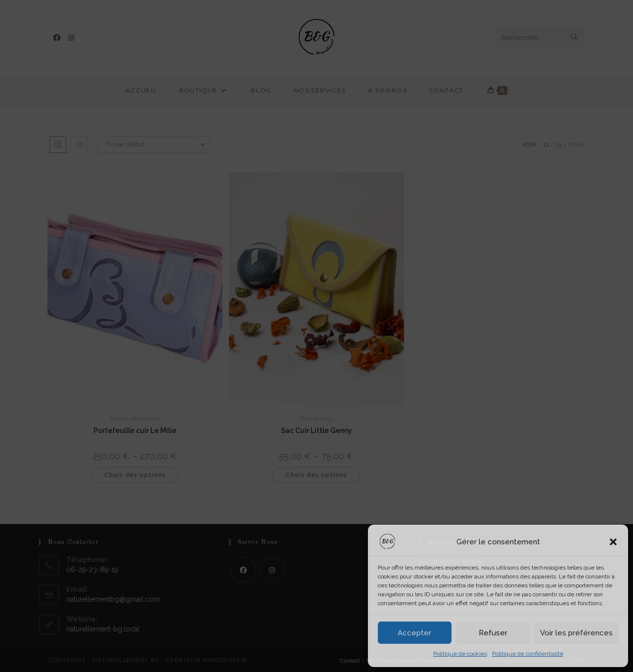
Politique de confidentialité (528, 654)
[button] (613, 542)
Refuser (493, 633)
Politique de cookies (460, 654)
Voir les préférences (576, 633)
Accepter (414, 633)
